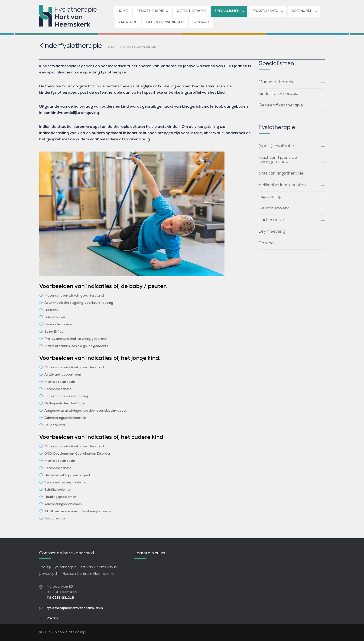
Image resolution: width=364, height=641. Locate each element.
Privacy (52, 618)
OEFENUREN (302, 11)
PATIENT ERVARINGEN (165, 22)
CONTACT (201, 22)
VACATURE (128, 22)
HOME (122, 11)
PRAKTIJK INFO (265, 11)
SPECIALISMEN (227, 11)
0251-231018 (63, 598)
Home (111, 48)
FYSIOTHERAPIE (150, 11)
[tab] (292, 83)
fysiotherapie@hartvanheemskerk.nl (75, 608)
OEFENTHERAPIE (191, 11)
